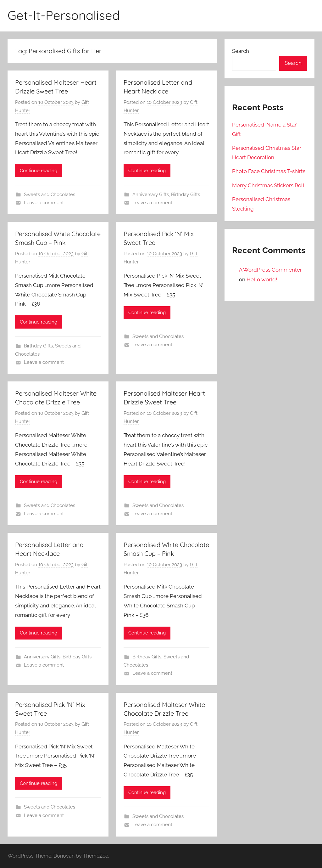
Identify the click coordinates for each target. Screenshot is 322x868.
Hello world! (262, 279)
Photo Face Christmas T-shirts (269, 171)
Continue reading (39, 171)
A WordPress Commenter (270, 270)
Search (241, 51)
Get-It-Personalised (64, 15)
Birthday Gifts (186, 194)
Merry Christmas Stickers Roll (268, 185)
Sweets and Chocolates (50, 194)
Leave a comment (44, 203)
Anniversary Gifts (151, 194)
